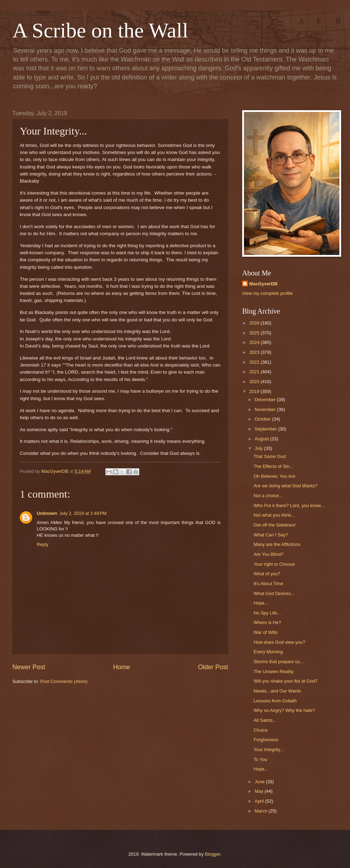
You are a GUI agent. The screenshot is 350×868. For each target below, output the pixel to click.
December (266, 400)
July (259, 448)
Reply (43, 544)
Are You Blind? (268, 554)
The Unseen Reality (273, 671)
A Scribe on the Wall (100, 30)
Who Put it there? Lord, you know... (289, 506)
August (262, 439)
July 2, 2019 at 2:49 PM (83, 513)
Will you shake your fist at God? (285, 681)
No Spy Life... (267, 613)
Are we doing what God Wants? (285, 486)
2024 (255, 342)
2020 (255, 382)
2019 (255, 391)
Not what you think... (274, 515)
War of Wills (266, 632)
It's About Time (268, 584)
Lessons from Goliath (275, 701)
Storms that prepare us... (279, 662)
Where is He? (267, 622)
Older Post (213, 667)
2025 (255, 333)
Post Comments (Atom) (64, 681)
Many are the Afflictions (277, 544)
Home (122, 667)
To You (260, 759)
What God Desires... (274, 593)
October (263, 419)
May (259, 791)
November (266, 409)
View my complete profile (267, 293)
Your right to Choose (274, 564)
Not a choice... (268, 496)
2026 (255, 323)
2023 (255, 352)
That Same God (270, 456)
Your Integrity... (269, 750)
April (260, 801)
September (266, 429)
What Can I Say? (271, 535)
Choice (261, 730)
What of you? (267, 574)
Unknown (47, 513)
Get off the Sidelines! (275, 525)
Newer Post (29, 667)
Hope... (261, 603)
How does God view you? (279, 642)
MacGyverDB (263, 284)
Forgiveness (266, 740)
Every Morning (268, 652)
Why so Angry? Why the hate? (284, 710)
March (261, 811)
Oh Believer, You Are (274, 476)
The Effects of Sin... (273, 466)
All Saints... (265, 720)
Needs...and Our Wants (277, 691)
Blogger (213, 854)
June (260, 782)
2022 (255, 362)
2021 (255, 372)
